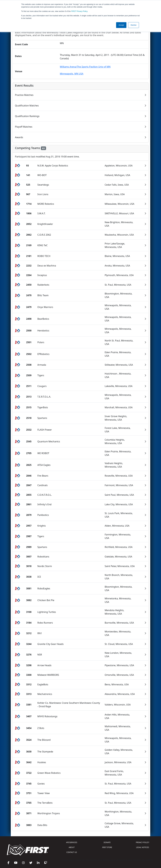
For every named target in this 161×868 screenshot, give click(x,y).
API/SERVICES (72, 842)
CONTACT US (72, 852)
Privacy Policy (79, 11)
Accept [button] (121, 25)
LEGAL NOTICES (143, 847)
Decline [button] (134, 25)
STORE (107, 847)
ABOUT (72, 847)
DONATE (107, 842)
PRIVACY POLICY (143, 842)
